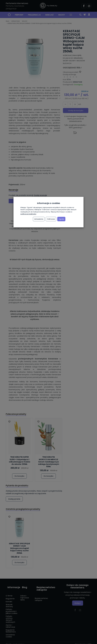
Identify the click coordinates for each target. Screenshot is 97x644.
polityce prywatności (28, 214)
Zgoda (61, 219)
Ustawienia (39, 219)
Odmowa (51, 219)
